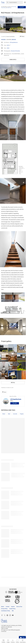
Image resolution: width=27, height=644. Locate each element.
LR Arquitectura (14, 42)
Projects (22, 414)
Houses (3, 40)
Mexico (14, 40)
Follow (15, 403)
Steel (9, 414)
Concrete (15, 414)
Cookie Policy (9, 8)
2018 (8, 48)
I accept (22, 7)
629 (8, 45)
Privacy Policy (3, 8)
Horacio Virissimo (15, 51)
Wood (4, 414)
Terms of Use (14, 7)
